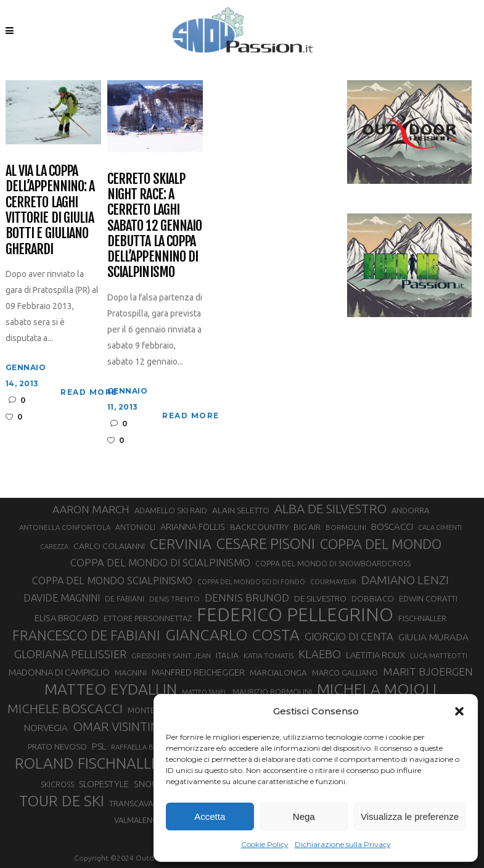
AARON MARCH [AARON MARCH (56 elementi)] (91, 509)
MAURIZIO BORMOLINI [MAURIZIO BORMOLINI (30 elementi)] (272, 692)
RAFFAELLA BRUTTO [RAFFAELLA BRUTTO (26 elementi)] (144, 747)
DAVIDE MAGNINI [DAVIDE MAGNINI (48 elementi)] (62, 598)
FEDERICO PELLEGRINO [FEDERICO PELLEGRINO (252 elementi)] (295, 615)
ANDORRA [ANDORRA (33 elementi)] (410, 510)
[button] (459, 711)
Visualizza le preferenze (410, 816)
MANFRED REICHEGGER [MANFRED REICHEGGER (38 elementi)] (198, 672)
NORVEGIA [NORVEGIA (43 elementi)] (46, 728)
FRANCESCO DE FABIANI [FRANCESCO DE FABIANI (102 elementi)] (86, 635)
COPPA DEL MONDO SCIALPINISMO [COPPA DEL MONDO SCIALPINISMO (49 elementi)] (112, 581)
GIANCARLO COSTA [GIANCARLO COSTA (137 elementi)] (232, 635)
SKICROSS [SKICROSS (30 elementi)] (57, 784)
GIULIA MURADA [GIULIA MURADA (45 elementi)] (433, 637)
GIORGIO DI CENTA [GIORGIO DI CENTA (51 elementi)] (349, 636)
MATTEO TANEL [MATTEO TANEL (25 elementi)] (205, 692)
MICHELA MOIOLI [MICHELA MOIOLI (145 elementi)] (377, 689)
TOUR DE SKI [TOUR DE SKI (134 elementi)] (62, 801)
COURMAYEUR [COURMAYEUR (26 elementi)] (333, 582)
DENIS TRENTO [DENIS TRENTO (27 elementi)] (174, 599)
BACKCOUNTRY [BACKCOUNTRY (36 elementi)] (259, 527)
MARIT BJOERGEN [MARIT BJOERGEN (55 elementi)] (428, 672)
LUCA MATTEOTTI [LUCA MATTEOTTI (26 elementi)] (439, 656)
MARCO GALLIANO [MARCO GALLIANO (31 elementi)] (345, 672)
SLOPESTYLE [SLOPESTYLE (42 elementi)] (104, 784)
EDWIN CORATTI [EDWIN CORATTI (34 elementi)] (428, 599)
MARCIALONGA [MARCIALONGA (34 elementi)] (278, 673)
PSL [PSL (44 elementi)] (99, 746)
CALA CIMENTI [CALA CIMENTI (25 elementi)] (440, 527)
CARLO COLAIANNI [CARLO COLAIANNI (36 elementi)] (109, 546)
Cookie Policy (265, 844)
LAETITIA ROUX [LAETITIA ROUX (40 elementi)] (375, 655)
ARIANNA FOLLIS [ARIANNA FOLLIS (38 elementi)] (193, 527)
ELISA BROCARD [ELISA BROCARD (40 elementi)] (67, 618)
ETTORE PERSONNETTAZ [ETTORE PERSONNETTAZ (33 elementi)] (148, 618)
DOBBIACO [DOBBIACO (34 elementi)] (373, 599)
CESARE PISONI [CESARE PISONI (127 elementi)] (266, 544)
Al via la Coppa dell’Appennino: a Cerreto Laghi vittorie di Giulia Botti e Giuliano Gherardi (50, 210)
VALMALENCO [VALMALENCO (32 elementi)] (139, 820)
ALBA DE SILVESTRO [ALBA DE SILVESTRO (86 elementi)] (330, 509)
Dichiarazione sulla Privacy (343, 844)
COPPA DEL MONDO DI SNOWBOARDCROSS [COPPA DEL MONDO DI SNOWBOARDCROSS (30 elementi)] (333, 563)
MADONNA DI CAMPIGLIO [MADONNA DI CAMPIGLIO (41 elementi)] (59, 672)
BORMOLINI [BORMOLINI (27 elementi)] (346, 527)
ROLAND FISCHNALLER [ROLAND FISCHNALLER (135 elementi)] (92, 763)
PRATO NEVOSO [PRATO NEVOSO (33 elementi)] (57, 746)
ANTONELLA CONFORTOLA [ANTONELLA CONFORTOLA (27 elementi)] (65, 527)
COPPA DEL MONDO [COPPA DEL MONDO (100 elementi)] (381, 544)
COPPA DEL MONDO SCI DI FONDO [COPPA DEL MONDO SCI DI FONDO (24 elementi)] (251, 582)
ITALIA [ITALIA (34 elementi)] (227, 655)
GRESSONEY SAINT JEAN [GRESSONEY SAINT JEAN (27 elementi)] (171, 655)
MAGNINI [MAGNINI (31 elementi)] (131, 672)
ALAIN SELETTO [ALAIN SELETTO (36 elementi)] (241, 510)
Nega (304, 816)
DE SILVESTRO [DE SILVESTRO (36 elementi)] (320, 598)
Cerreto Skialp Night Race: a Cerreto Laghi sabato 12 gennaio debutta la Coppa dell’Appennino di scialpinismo (155, 225)
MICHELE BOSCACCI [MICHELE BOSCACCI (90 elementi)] (65, 708)
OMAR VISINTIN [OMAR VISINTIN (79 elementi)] (116, 726)
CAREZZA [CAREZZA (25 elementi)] (54, 547)
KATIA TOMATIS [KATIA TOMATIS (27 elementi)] (269, 655)
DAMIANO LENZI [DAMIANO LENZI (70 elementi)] (405, 580)
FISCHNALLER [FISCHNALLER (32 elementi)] (422, 618)
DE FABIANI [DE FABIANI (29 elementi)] (125, 599)
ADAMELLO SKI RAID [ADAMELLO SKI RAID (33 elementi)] (171, 510)
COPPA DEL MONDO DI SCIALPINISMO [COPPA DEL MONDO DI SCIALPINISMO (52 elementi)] (160, 562)
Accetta (210, 816)
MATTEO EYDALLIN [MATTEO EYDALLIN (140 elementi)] (111, 689)
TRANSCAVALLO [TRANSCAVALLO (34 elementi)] (139, 804)
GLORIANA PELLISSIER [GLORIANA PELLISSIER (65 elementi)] (70, 654)
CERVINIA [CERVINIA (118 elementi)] (181, 544)
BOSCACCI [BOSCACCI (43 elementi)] (392, 527)
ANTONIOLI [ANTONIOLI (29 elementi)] (135, 527)
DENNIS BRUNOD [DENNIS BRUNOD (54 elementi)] (247, 597)
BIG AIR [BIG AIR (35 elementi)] (307, 527)
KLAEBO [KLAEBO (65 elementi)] (320, 654)
